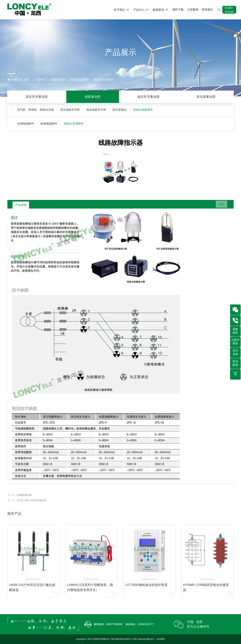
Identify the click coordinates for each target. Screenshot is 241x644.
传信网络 (161, 639)
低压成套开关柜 (96, 110)
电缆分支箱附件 (104, 80)
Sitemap (142, 639)
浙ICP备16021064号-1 (122, 639)
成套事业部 (58, 80)
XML (135, 639)
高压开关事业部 (37, 97)
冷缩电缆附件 (26, 124)
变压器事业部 (206, 97)
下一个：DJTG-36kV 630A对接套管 (27, 500)
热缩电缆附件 (49, 124)
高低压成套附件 (79, 80)
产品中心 (41, 80)
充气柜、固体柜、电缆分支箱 (35, 110)
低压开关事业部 (148, 97)
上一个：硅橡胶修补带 (20, 495)
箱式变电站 (120, 110)
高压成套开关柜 (70, 110)
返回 (220, 205)
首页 (27, 80)
